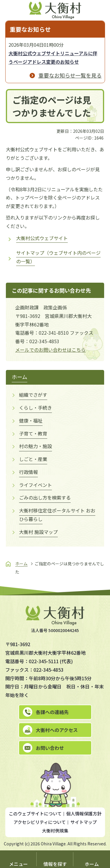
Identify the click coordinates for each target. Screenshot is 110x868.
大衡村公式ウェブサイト (42, 238)
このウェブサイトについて (35, 813)
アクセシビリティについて (40, 822)
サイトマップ (84, 822)
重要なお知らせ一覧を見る (70, 75)
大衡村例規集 (55, 831)
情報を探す (55, 864)
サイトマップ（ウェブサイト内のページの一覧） (58, 257)
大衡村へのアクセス (57, 730)
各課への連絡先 (52, 712)
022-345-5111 (44, 661)
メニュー (18, 864)
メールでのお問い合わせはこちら (50, 350)
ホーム (92, 864)
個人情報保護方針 (84, 813)
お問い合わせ (50, 748)
